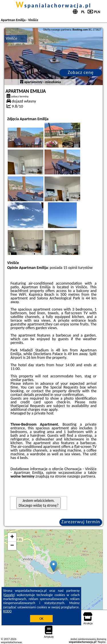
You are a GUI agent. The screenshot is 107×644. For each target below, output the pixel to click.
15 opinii (70, 268)
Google (9, 595)
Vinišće (11, 38)
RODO (7, 611)
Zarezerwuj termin (81, 522)
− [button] (12, 546)
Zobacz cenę (81, 72)
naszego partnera (81, 476)
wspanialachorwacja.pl (53, 5)
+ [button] (12, 537)
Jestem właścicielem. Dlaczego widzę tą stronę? (39, 503)
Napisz (102, 642)
